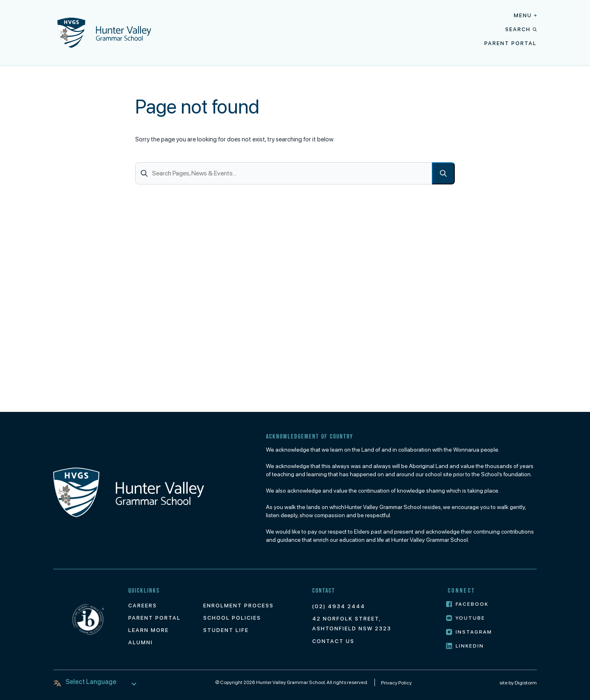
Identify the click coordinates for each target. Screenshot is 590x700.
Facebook (467, 604)
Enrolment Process (238, 606)
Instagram (469, 632)
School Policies (232, 618)
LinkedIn (465, 646)
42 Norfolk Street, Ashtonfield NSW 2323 (352, 624)
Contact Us (333, 641)
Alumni (141, 642)
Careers (143, 606)
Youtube (466, 618)
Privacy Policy (396, 683)
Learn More (149, 630)
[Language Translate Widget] (96, 682)
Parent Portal (511, 43)
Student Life (226, 630)
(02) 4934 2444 (339, 606)
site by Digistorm (518, 683)
